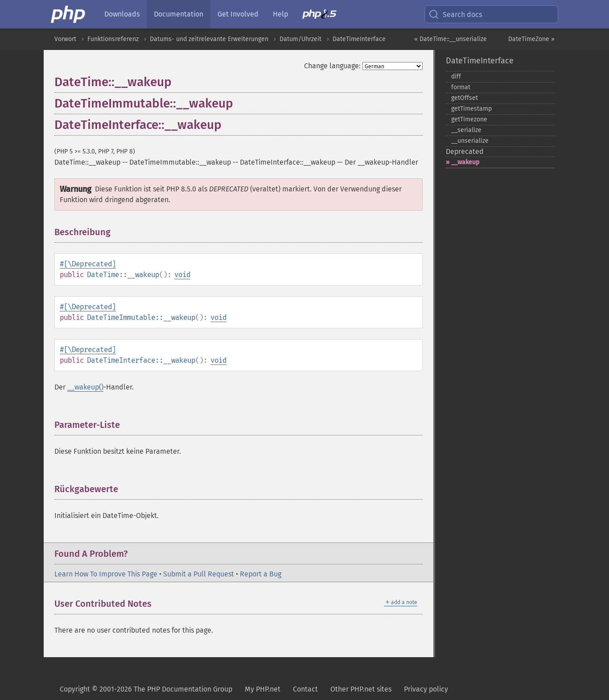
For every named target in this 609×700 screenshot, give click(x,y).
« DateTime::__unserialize (451, 39)
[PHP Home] (69, 14)
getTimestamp (471, 109)
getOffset (465, 98)
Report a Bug (261, 574)
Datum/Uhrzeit (300, 39)
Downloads (122, 14)
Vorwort (65, 39)
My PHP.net (263, 689)
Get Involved (238, 14)
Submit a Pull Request (199, 574)
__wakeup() (85, 387)
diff (456, 77)
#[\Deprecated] (88, 264)
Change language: (332, 66)
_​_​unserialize (470, 141)
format (461, 87)
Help (280, 14)
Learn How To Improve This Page (106, 574)
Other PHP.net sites (361, 689)
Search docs (455, 14)
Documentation (179, 14)
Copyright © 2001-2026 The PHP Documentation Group (146, 689)
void (182, 275)
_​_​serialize (466, 130)
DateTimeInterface (359, 39)
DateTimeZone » (531, 39)
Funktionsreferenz (113, 39)
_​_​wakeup (465, 162)
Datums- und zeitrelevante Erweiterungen (209, 39)
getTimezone (469, 119)
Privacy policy (426, 689)
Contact (305, 689)
